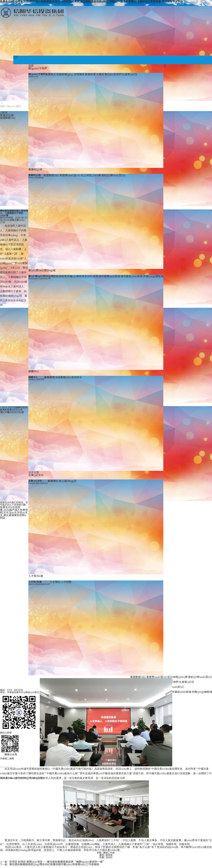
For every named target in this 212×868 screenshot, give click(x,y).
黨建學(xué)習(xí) (70, 175)
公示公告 (34, 472)
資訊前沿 (77, 377)
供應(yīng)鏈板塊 (153, 276)
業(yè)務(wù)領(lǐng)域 (42, 270)
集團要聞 (49, 377)
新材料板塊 (91, 276)
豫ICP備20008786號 (12, 412)
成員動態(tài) (63, 377)
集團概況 (50, 74)
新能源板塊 (60, 276)
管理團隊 (79, 74)
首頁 (31, 66)
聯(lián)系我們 (113, 74)
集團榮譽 (90, 74)
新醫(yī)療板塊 (76, 276)
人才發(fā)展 (36, 576)
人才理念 (55, 582)
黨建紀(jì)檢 (35, 169)
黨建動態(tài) (51, 175)
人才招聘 (66, 582)
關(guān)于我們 (38, 68)
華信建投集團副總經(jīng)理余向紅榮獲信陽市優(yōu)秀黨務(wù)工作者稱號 (54, 864)
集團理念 (53, 481)
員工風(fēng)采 (68, 481)
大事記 (100, 74)
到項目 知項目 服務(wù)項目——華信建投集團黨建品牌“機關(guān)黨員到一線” (57, 862)
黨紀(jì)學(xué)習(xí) (113, 175)
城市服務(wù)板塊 (109, 276)
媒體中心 (34, 371)
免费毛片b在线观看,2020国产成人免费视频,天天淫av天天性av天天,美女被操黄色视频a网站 (14, 512)
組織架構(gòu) (65, 74)
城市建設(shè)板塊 (132, 276)
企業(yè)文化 (36, 475)
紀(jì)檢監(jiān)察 (91, 175)
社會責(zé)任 (130, 74)
